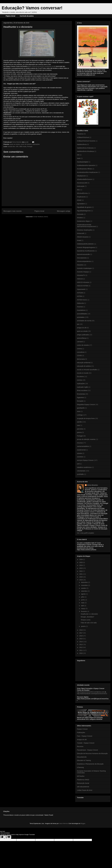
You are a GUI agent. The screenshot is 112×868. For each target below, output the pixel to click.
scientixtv (80, 457)
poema (79, 432)
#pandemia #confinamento (86, 251)
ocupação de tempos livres (86, 418)
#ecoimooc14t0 (82, 183)
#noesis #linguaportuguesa (86, 247)
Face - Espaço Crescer (85, 736)
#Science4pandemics (84, 261)
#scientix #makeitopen (84, 268)
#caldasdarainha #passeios (86, 165)
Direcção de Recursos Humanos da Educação (92, 753)
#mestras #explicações (85, 230)
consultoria (81, 352)
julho (83, 597)
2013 (81, 645)
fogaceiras (80, 397)
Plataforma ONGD (83, 780)
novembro (85, 585)
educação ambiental (84, 363)
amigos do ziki (82, 328)
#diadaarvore (81, 176)
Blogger (83, 823)
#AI (78, 155)
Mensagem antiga (64, 211)
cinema (79, 349)
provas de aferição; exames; (86, 439)
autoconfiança (82, 338)
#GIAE (79, 200)
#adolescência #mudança (85, 151)
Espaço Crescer (82, 729)
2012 (81, 647)
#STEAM (80, 293)
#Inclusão (80, 214)
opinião (79, 422)
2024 (81, 565)
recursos (80, 443)
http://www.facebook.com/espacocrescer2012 (92, 694)
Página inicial (10, 16)
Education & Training (84, 760)
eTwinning (80, 767)
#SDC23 (80, 279)
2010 (81, 653)
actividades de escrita (84, 321)
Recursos (80, 746)
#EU (78, 190)
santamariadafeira (83, 446)
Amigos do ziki (82, 740)
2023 (81, 568)
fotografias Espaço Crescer (86, 405)
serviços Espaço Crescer (85, 460)
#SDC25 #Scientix (83, 282)
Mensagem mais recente (13, 211)
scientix (80, 453)
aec (78, 324)
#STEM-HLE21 (82, 300)
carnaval (80, 342)
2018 (81, 630)
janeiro (84, 626)
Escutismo (80, 377)
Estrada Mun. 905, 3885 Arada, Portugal (20, 146)
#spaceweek (81, 289)
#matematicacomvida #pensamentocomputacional (86, 226)
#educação (81, 186)
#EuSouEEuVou (82, 193)
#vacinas (80, 307)
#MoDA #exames (83, 237)
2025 (81, 562)
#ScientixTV (81, 275)
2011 (81, 650)
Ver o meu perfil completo (85, 533)
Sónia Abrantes (92, 485)
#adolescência (82, 144)
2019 (81, 580)
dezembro (85, 582)
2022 (81, 571)
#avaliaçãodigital (83, 162)
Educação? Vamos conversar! (32, 8)
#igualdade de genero (84, 207)
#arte (79, 158)
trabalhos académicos (84, 467)
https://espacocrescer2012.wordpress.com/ (41, 66)
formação (80, 401)
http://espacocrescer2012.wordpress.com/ (91, 692)
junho (83, 600)
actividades (81, 317)
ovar (78, 425)
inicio (79, 411)
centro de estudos (26, 144)
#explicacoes (81, 197)
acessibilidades (82, 314)
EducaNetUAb (82, 757)
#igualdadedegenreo (84, 211)
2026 (81, 559)
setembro (84, 591)
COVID (79, 356)
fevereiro (84, 611)
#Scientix (80, 265)
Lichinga (80, 415)
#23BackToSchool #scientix (86, 141)
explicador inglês (83, 387)
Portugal (80, 436)
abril (83, 606)
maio (83, 603)
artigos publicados (83, 335)
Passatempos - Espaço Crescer (88, 750)
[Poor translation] (8, 837)
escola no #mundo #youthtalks (87, 370)
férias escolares (82, 390)
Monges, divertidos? (87, 617)
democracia (81, 359)
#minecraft (80, 233)
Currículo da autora (27, 16)
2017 (81, 633)
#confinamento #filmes (84, 169)
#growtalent (81, 204)
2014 (81, 642)
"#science (80, 134)
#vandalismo (81, 310)
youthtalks (80, 474)
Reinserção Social (83, 783)
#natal (79, 240)
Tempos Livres (86, 620)
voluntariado (81, 471)
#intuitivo (80, 218)
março (83, 609)
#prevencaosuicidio (83, 254)
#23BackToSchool (83, 137)
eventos (80, 380)
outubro (84, 588)
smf (78, 464)
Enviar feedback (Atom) (41, 217)
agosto (84, 594)
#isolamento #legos (83, 221)
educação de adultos (84, 366)
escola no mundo (83, 373)
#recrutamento (82, 258)
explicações (36, 144)
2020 (81, 577)
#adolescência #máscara (85, 148)
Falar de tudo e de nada (89, 623)
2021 (81, 574)
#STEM (80, 296)
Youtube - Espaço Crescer (86, 743)
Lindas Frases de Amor (85, 790)
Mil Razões (81, 776)
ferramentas (81, 394)
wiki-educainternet (83, 787)
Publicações (81, 733)
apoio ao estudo (15, 144)
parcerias (80, 429)
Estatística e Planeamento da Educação (90, 764)
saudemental (81, 450)
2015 (81, 639)
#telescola (80, 303)
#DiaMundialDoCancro (85, 179)
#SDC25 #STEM (83, 286)
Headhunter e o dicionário (89, 614)
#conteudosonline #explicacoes (87, 172)
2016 (81, 636)
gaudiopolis (81, 408)
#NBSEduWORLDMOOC (85, 244)
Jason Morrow (63, 823)
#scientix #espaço (83, 272)
